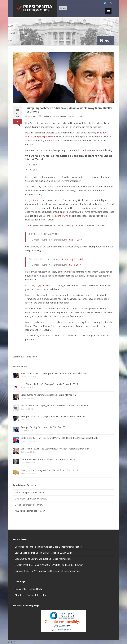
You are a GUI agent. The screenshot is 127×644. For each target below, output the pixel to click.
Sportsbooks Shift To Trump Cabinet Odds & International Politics (54, 373)
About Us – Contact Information (31, 595)
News (63, 8)
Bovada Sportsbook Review (29, 505)
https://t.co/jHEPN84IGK (73, 259)
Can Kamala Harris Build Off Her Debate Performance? (49, 459)
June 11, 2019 (75, 240)
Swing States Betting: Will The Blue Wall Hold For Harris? (50, 470)
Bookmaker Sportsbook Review (31, 499)
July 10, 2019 (75, 265)
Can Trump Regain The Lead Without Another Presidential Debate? (55, 449)
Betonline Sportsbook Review (30, 493)
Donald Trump (49, 116)
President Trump (60, 216)
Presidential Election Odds (28, 589)
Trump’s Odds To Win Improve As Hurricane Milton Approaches (53, 416)
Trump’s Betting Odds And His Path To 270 (43, 427)
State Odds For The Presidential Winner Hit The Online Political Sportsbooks (60, 438)
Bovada (89, 150)
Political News (67, 116)
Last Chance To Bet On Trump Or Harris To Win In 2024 (49, 384)
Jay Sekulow (44, 285)
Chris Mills (32, 116)
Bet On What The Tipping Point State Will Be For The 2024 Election (55, 406)
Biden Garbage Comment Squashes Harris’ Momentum (49, 395)
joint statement (37, 200)
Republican (78, 116)
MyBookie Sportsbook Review (30, 511)
